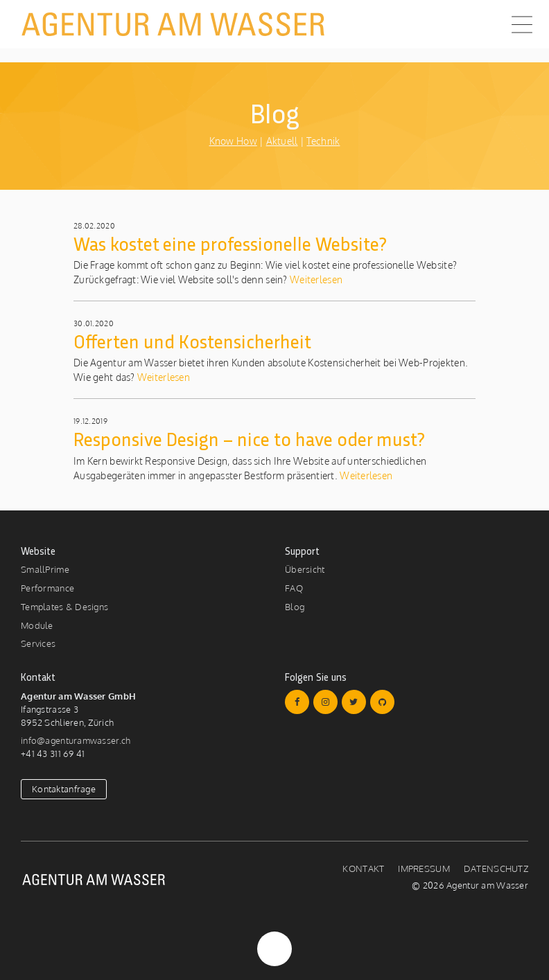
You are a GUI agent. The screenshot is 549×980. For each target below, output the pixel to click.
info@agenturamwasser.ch (76, 740)
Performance (47, 588)
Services (38, 643)
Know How (233, 141)
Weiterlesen (315, 279)
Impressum (424, 868)
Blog (295, 607)
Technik (323, 141)
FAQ (294, 588)
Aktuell (282, 141)
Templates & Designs (64, 607)
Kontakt (363, 868)
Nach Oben (274, 949)
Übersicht (305, 569)
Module (37, 625)
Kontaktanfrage (64, 789)
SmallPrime (45, 569)
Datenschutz (496, 868)
